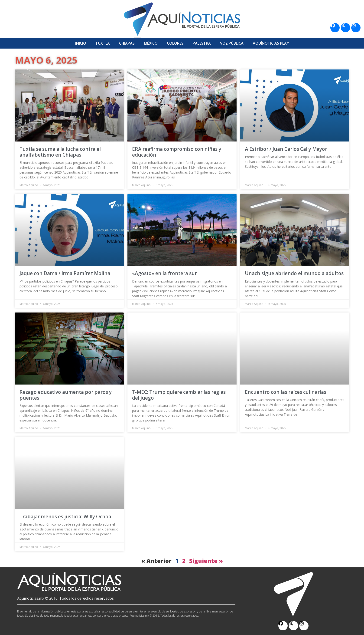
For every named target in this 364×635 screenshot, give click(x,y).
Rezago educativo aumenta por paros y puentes (66, 395)
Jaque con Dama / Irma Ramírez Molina (65, 273)
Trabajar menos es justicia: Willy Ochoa (65, 517)
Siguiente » (206, 561)
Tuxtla (103, 43)
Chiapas (127, 43)
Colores (175, 43)
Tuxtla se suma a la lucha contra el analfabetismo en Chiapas (60, 152)
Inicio (81, 43)
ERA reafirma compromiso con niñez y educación (177, 152)
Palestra (202, 43)
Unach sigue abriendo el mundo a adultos (294, 273)
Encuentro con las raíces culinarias (286, 392)
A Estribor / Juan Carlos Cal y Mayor (286, 149)
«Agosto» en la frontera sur (164, 273)
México (151, 43)
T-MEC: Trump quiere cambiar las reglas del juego (179, 395)
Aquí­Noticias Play (271, 43)
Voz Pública (232, 43)
